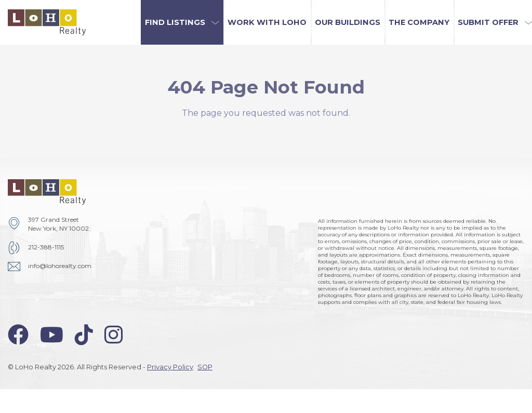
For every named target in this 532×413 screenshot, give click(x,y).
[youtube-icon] (52, 335)
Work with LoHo (267, 22)
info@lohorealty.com (60, 266)
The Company (419, 22)
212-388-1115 (46, 247)
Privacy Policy (170, 367)
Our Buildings (348, 22)
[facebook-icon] (18, 335)
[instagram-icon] (114, 335)
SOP (205, 367)
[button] (182, 22)
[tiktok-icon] (84, 335)
